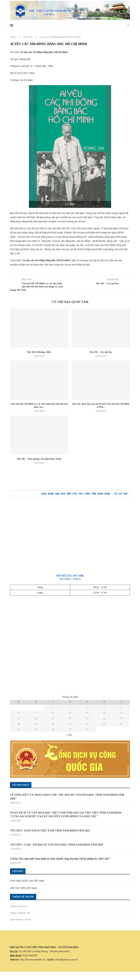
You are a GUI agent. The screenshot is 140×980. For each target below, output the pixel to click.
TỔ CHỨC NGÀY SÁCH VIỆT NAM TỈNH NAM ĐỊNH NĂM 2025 (50, 831)
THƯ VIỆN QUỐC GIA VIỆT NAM (27, 881)
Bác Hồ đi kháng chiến (39, 352)
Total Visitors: (17, 920)
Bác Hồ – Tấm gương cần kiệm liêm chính (39, 459)
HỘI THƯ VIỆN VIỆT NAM (23, 888)
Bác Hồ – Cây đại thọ (101, 352)
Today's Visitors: (19, 913)
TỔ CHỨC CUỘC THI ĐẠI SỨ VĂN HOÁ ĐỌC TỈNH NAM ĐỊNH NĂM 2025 (57, 845)
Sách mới (28, 37)
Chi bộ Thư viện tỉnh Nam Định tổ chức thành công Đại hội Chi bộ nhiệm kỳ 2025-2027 (60, 859)
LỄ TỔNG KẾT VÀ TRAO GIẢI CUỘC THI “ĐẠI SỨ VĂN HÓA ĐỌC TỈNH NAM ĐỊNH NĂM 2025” (67, 797)
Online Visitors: (18, 906)
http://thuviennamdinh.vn (33, 960)
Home (13, 37)
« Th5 (69, 735)
